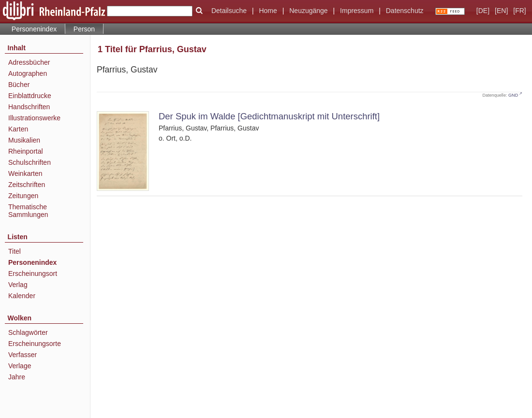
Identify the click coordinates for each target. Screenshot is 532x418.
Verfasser (22, 355)
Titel (15, 251)
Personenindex (34, 29)
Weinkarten (25, 173)
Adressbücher (29, 62)
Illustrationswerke (34, 118)
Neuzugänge (308, 11)
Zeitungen (23, 196)
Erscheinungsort (33, 274)
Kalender (22, 296)
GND (513, 95)
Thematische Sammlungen (28, 211)
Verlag (18, 285)
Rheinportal (26, 151)
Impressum (357, 11)
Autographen (28, 73)
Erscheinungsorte (35, 344)
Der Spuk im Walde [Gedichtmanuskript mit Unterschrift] (269, 116)
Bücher (19, 85)
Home (268, 11)
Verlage (20, 366)
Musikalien (24, 140)
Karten (18, 129)
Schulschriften (30, 162)
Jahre (17, 377)
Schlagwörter (28, 332)
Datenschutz (405, 11)
